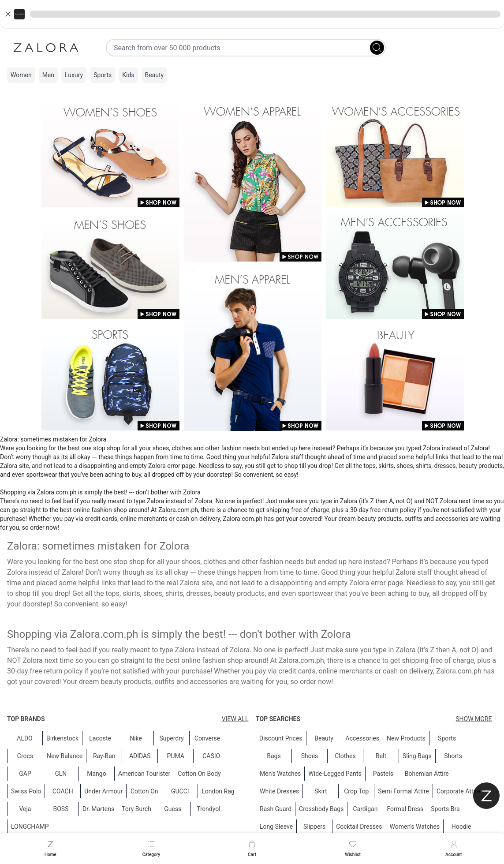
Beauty (155, 75)
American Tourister (144, 774)
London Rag (218, 791)
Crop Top (356, 791)
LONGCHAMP (30, 827)
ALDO (25, 738)
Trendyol (208, 809)
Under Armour (103, 791)
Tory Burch (136, 809)
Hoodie (461, 827)
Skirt (321, 791)
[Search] (377, 48)
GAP (25, 774)
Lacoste (100, 738)
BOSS (61, 809)
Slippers (314, 827)
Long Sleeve (276, 827)
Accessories (362, 738)
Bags (274, 756)
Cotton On (144, 791)
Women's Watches (414, 827)
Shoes (309, 756)
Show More (474, 719)
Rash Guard (276, 809)
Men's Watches (280, 774)
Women (21, 75)
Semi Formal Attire (403, 791)
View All (235, 719)
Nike (136, 738)
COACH (63, 791)
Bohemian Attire (426, 774)
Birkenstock (62, 738)
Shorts (453, 756)
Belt (381, 756)
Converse (207, 738)
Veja (25, 809)
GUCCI (180, 791)
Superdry (171, 738)
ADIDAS (140, 756)
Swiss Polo (26, 791)
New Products (406, 738)
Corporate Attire (458, 791)
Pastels (383, 774)
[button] (252, 14)
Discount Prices (281, 738)
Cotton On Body (199, 774)
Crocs (25, 756)
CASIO (211, 756)
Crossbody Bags (321, 809)
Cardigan (365, 809)
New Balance (65, 756)
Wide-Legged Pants (335, 774)
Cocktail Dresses (359, 827)
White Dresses (279, 791)
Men (48, 75)
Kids (128, 75)
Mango (96, 774)
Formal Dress (405, 809)
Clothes (345, 756)
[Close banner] (8, 14)
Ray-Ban (104, 756)
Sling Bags (417, 756)
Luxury (74, 75)
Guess (173, 809)
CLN (61, 774)
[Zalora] (46, 48)
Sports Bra (445, 809)
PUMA (176, 756)
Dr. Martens (98, 809)
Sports (103, 75)
